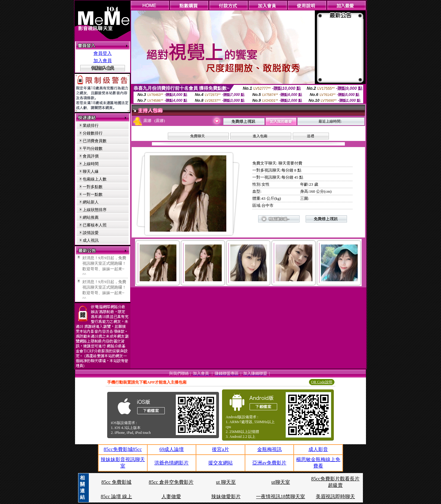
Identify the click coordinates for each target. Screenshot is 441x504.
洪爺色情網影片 (171, 463)
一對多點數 (93, 187)
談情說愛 (91, 233)
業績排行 (91, 125)
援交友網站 (221, 463)
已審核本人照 (95, 225)
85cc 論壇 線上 (116, 496)
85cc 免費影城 (116, 482)
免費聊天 (198, 136)
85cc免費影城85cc (123, 449)
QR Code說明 (322, 382)
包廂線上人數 (95, 179)
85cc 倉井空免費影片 (171, 482)
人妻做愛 (171, 496)
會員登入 (103, 53)
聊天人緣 (91, 171)
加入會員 (103, 61)
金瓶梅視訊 (269, 449)
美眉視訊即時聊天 (335, 496)
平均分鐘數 (93, 148)
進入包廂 (260, 136)
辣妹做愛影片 (226, 496)
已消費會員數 (95, 141)
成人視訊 (91, 240)
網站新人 (91, 202)
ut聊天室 (281, 482)
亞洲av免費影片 (269, 463)
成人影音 (318, 449)
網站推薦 (91, 217)
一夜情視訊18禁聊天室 (281, 496)
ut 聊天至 (226, 482)
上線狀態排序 (95, 210)
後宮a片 (220, 449)
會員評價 (91, 156)
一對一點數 (93, 194)
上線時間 (91, 164)
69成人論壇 (171, 449)
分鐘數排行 (93, 133)
